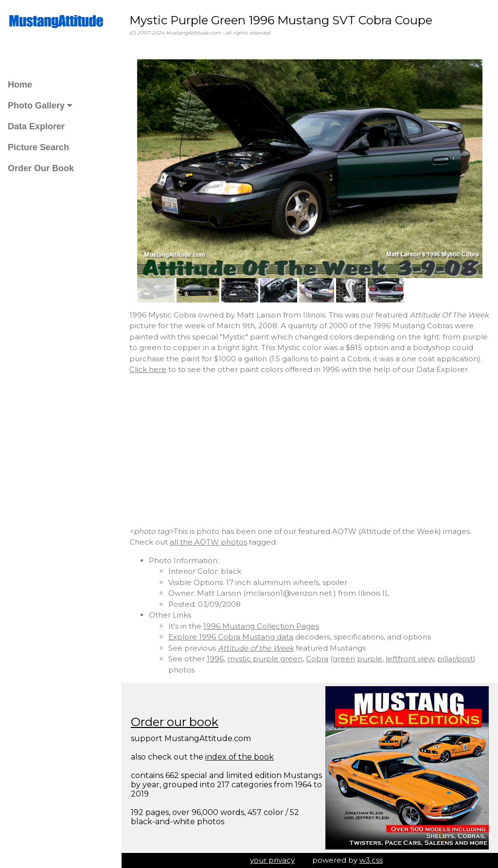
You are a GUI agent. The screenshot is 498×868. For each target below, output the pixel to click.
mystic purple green (265, 659)
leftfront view (410, 659)
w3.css (371, 860)
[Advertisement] (310, 451)
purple (370, 659)
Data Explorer (36, 126)
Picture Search (38, 147)
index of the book (240, 757)
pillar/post (455, 659)
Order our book (175, 722)
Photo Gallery (40, 106)
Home (20, 85)
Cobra (317, 659)
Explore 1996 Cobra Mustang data (231, 637)
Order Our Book (41, 168)
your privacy (272, 860)
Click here (148, 369)
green (344, 659)
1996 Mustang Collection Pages (261, 626)
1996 (215, 659)
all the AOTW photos (208, 542)
